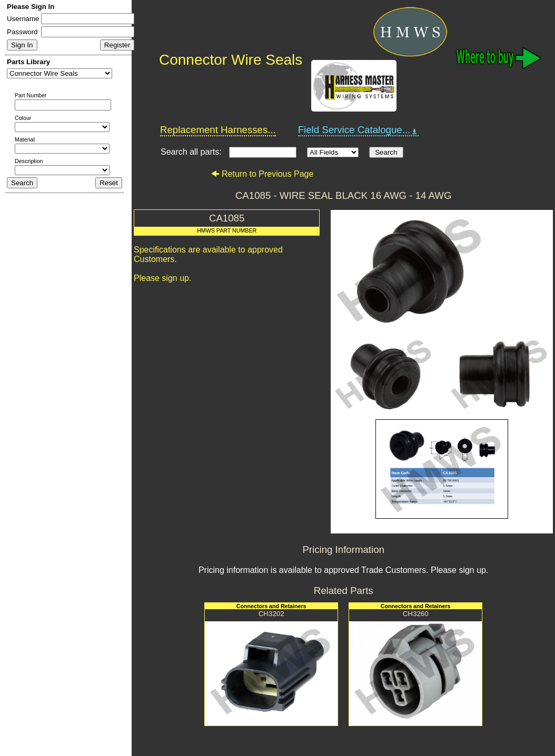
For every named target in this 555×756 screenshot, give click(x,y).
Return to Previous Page (262, 174)
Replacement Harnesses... (218, 130)
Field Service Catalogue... (359, 130)
